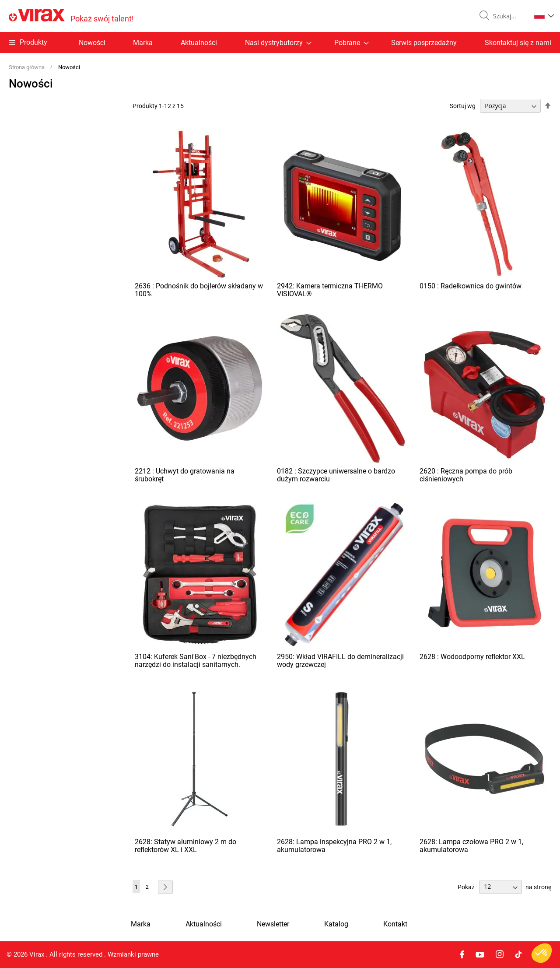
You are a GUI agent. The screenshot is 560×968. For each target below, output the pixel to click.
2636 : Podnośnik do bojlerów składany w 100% (199, 290)
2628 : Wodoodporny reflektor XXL (472, 657)
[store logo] (71, 16)
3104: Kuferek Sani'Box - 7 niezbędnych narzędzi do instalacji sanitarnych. (196, 661)
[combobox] (508, 16)
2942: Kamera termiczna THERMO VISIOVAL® (330, 290)
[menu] (280, 42)
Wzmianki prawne (133, 954)
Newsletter (273, 924)
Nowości (92, 43)
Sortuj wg (463, 106)
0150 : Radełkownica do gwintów (471, 286)
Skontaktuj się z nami (518, 43)
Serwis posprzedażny (424, 43)
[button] (544, 15)
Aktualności (199, 43)
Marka (143, 43)
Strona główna (27, 67)
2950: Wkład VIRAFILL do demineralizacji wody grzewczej (340, 661)
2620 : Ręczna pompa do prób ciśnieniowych (466, 475)
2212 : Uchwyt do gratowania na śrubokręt (185, 475)
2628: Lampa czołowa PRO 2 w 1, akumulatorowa (471, 846)
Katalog (336, 924)
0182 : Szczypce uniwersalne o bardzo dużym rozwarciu (336, 475)
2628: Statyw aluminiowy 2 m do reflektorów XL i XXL (185, 846)
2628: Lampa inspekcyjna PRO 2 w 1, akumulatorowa (334, 846)
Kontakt (395, 924)
